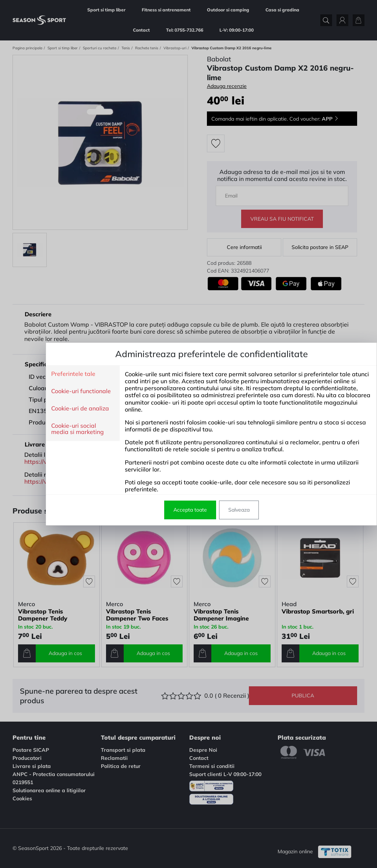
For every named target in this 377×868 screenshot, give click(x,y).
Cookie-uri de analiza (57, 409)
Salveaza (216, 510)
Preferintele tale (50, 374)
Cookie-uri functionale (58, 391)
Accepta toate (167, 510)
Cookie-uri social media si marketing (55, 429)
